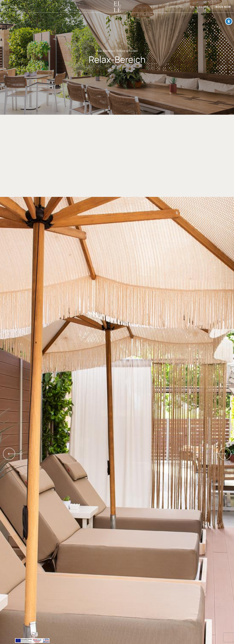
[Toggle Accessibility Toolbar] (229, 20)
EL (201, 7)
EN (192, 7)
